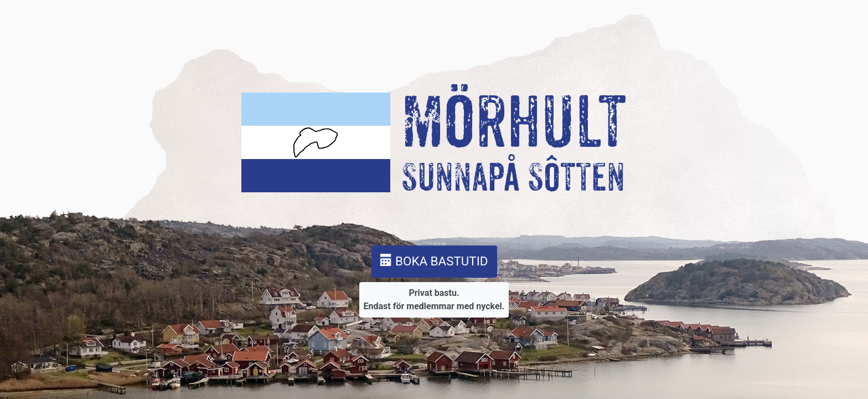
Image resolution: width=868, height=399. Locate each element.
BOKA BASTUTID (434, 261)
